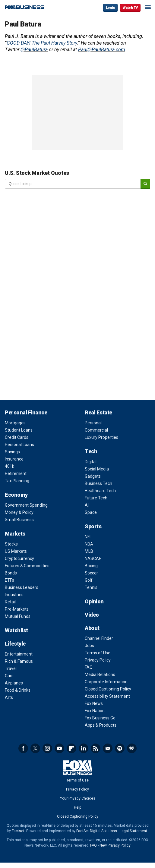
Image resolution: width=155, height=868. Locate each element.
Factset (18, 831)
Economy (16, 495)
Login (110, 8)
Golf (89, 580)
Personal (93, 423)
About (92, 628)
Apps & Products (101, 725)
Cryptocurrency (19, 558)
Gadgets (93, 476)
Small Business (19, 520)
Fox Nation (95, 711)
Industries (14, 595)
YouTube (59, 748)
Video (92, 615)
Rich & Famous (19, 661)
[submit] (145, 184)
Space (91, 512)
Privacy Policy (98, 660)
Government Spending (26, 505)
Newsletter (108, 748)
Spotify (120, 748)
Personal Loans (19, 445)
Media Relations (100, 675)
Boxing (91, 566)
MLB (89, 551)
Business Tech (98, 483)
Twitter (35, 748)
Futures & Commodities (27, 566)
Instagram (47, 748)
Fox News (94, 703)
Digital (91, 462)
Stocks (11, 544)
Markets (15, 534)
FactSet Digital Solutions (97, 831)
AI (87, 505)
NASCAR (93, 558)
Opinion (94, 601)
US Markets (16, 551)
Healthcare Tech (100, 491)
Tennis (91, 587)
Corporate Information (106, 682)
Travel (11, 668)
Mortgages (15, 423)
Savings (12, 452)
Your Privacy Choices (78, 798)
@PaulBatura (34, 50)
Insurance (14, 459)
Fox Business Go (100, 718)
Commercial (96, 430)
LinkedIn (84, 748)
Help (77, 807)
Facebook (23, 748)
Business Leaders (22, 587)
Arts (9, 697)
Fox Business (24, 7)
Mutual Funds (18, 616)
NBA (89, 544)
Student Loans (19, 430)
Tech (91, 451)
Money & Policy (19, 512)
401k (9, 466)
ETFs (9, 580)
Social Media (97, 469)
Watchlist (16, 630)
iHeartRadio (132, 748)
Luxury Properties (101, 437)
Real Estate (98, 412)
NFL (88, 537)
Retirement (16, 473)
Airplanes (14, 683)
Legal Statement (133, 831)
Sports (93, 526)
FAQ (89, 667)
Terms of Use (98, 653)
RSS (96, 748)
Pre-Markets (17, 609)
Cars (9, 676)
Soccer (91, 573)
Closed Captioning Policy (108, 689)
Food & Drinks (18, 690)
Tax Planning (17, 481)
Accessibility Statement (107, 696)
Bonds (11, 573)
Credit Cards (17, 437)
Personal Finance (26, 412)
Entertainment (19, 654)
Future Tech (96, 498)
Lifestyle (15, 644)
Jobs (89, 646)
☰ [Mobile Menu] (148, 7)
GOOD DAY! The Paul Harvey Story (42, 43)
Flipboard (71, 748)
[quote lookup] (73, 184)
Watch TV (130, 8)
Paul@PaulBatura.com (102, 50)
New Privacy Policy (115, 845)
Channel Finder (99, 638)
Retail (10, 602)
